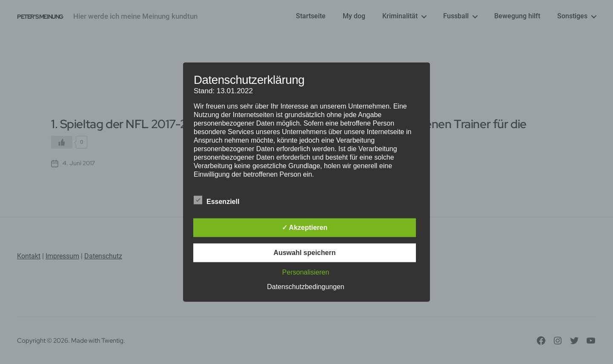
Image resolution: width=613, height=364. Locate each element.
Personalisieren (306, 272)
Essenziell (221, 201)
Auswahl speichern (305, 253)
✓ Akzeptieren (305, 228)
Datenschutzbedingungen (305, 287)
